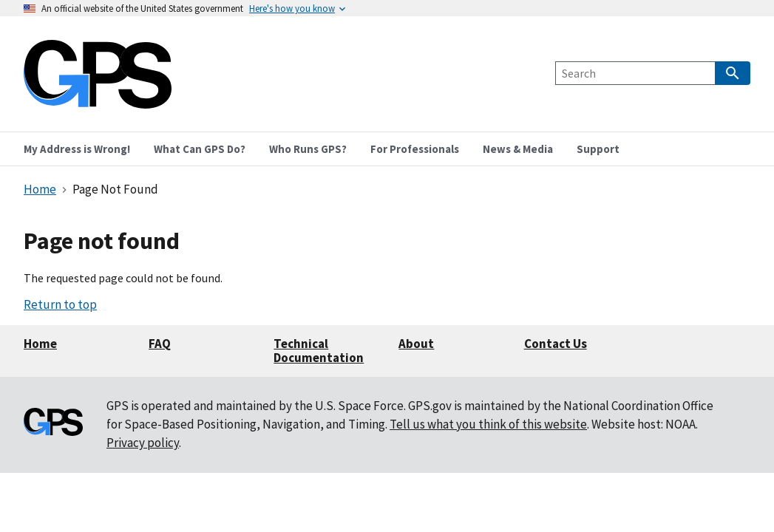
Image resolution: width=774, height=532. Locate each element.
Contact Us (556, 344)
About (416, 344)
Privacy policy (143, 443)
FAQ (160, 344)
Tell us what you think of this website (488, 424)
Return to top (60, 304)
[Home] (98, 99)
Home (40, 344)
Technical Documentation (319, 351)
